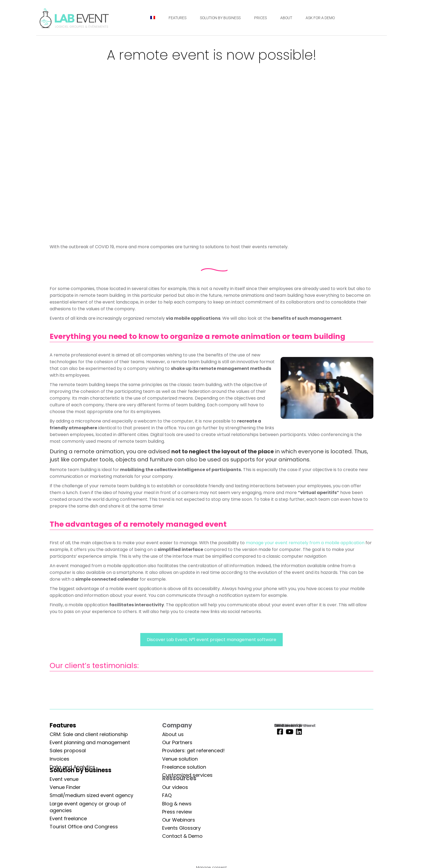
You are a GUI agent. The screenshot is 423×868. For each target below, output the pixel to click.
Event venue (64, 779)
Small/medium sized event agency (91, 795)
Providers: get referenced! (193, 750)
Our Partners (177, 742)
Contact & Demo (182, 836)
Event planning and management (90, 742)
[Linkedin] (298, 732)
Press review (177, 812)
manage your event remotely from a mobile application (305, 543)
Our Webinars (179, 820)
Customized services (187, 775)
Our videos (175, 787)
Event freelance (68, 818)
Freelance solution (184, 767)
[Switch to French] (153, 18)
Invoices (59, 759)
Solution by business (81, 770)
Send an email (288, 726)
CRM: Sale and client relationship (89, 734)
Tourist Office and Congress (84, 827)
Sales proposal (68, 750)
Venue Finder (65, 787)
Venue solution (180, 759)
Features (63, 725)
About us (173, 734)
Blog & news (177, 804)
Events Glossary (181, 828)
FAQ (167, 795)
